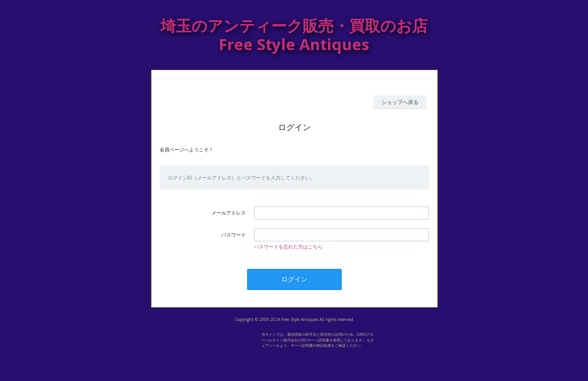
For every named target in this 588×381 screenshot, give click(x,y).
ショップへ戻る (400, 102)
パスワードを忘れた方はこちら (288, 247)
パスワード (234, 235)
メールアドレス (229, 213)
